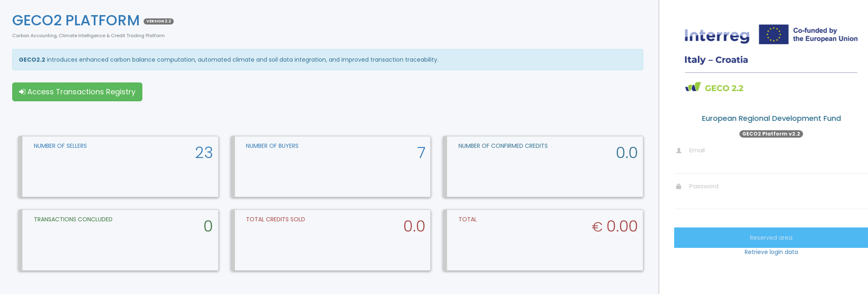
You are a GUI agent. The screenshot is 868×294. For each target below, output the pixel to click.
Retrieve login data (805, 252)
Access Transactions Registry (77, 92)
